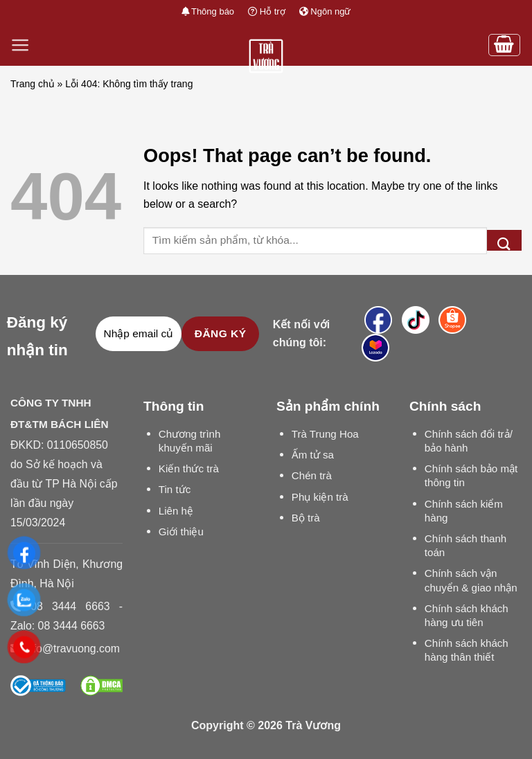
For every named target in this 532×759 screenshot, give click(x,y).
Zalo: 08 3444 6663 (57, 626)
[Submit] (504, 240)
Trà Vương (313, 725)
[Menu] (20, 45)
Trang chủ (33, 84)
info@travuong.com (72, 649)
